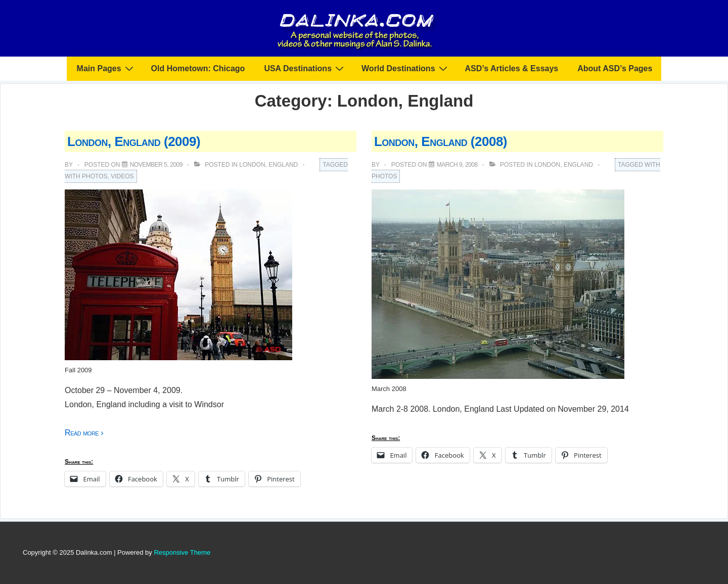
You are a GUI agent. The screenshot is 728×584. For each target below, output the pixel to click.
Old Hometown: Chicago (198, 68)
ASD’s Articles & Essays (512, 68)
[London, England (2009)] (156, 165)
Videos (122, 176)
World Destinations (406, 68)
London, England (268, 165)
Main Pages (106, 68)
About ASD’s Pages (615, 68)
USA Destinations (305, 68)
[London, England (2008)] (457, 165)
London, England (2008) (441, 141)
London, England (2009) (134, 141)
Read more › (84, 433)
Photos (95, 176)
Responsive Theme (182, 552)
